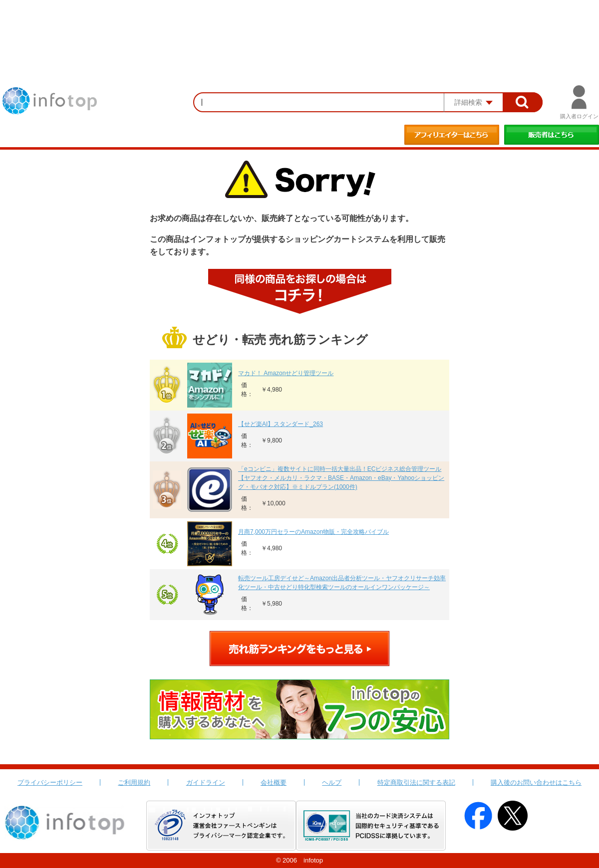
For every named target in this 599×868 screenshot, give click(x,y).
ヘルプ (332, 782)
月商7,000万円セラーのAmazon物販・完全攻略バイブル (313, 532)
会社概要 (274, 782)
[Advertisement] (299, 27)
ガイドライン (206, 782)
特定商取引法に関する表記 (416, 782)
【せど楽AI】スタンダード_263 (281, 424)
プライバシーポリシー (50, 782)
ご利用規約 (134, 782)
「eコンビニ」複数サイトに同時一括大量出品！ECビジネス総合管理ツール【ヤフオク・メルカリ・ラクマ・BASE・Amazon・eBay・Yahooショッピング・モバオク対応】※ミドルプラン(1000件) (341, 478)
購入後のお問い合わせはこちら (536, 782)
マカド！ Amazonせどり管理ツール (286, 373)
